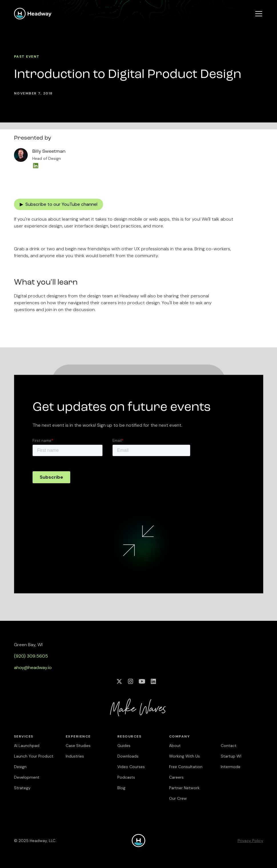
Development (27, 777)
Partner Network (184, 788)
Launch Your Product (34, 756)
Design (20, 767)
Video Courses (131, 767)
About (175, 746)
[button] (258, 14)
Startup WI (231, 756)
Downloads (128, 756)
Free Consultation (186, 767)
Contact (229, 746)
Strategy (22, 788)
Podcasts (126, 777)
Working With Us (184, 756)
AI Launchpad (27, 746)
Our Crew (178, 798)
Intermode (231, 767)
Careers (176, 777)
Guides (124, 746)
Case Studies (78, 746)
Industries (75, 756)
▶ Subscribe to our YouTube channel (59, 204)
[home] (33, 14)
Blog (121, 788)
